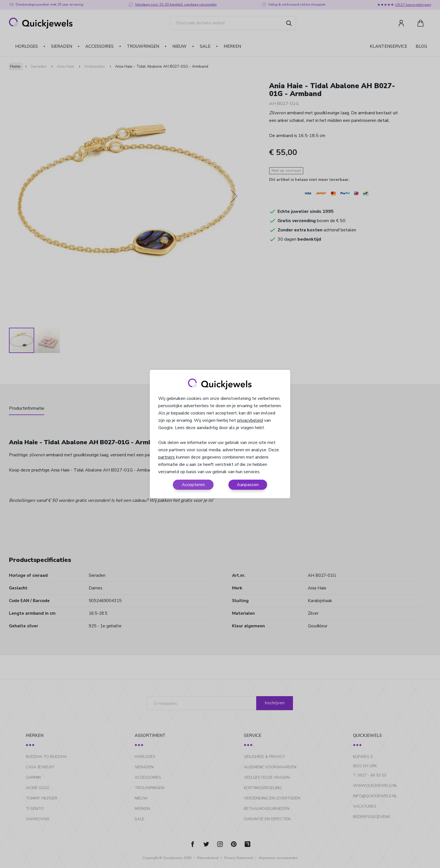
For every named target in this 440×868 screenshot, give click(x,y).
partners (167, 457)
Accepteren (193, 485)
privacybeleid (250, 420)
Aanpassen (248, 485)
